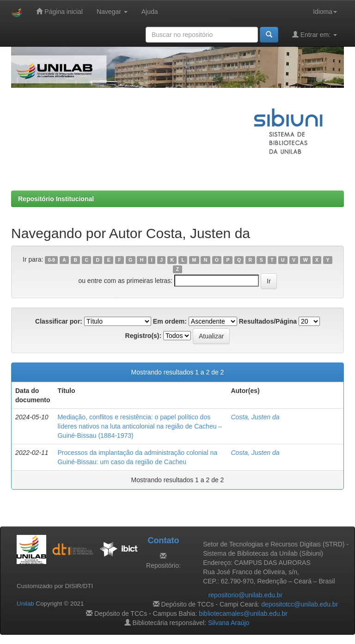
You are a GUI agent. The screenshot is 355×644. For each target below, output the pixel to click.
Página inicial (59, 11)
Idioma (325, 12)
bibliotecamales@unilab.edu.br (243, 613)
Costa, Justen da (255, 417)
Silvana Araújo (229, 623)
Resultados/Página (268, 321)
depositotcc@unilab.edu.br (300, 604)
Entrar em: (315, 34)
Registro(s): (144, 336)
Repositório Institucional (56, 199)
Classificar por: (59, 321)
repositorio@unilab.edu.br (246, 595)
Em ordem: (170, 321)
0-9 (52, 260)
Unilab (25, 604)
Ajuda (150, 12)
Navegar (112, 12)
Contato (163, 540)
